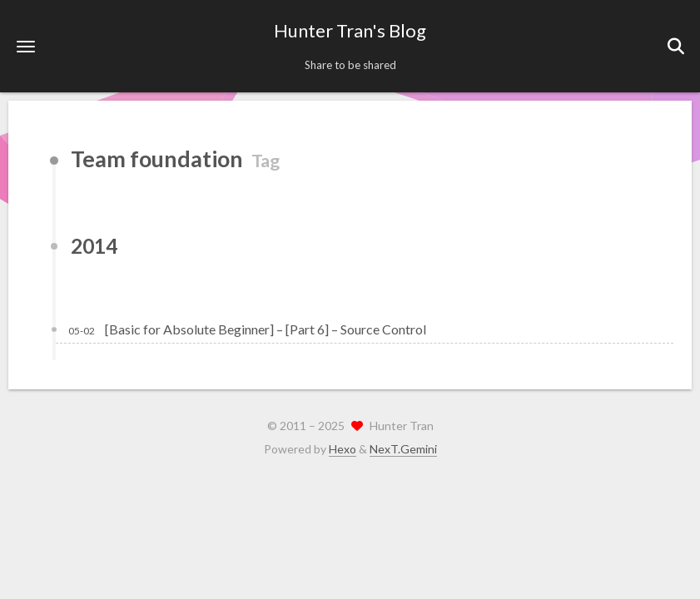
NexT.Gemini (403, 449)
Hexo (343, 449)
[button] (26, 46)
